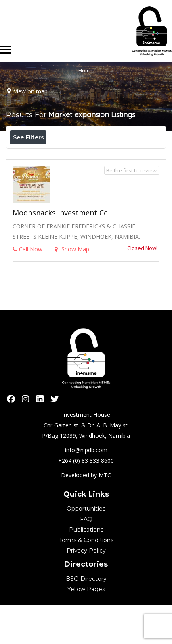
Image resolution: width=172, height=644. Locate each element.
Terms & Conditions (86, 579)
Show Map (72, 288)
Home (85, 71)
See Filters (28, 137)
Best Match (94, 155)
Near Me (46, 155)
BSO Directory (86, 617)
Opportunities (86, 547)
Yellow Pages (86, 628)
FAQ (86, 558)
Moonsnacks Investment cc (60, 251)
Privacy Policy (86, 589)
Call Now (27, 288)
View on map (31, 91)
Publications (86, 568)
